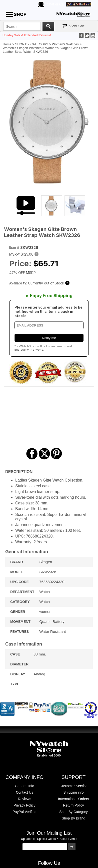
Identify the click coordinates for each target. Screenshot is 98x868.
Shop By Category (73, 812)
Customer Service (73, 786)
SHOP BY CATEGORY (32, 44)
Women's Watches (65, 44)
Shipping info (74, 792)
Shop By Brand (73, 818)
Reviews (25, 799)
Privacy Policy (24, 805)
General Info (24, 786)
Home (7, 44)
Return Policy (73, 805)
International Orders (73, 799)
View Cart (77, 26)
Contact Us (24, 792)
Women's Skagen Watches (22, 48)
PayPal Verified (25, 812)
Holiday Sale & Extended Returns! (27, 35)
